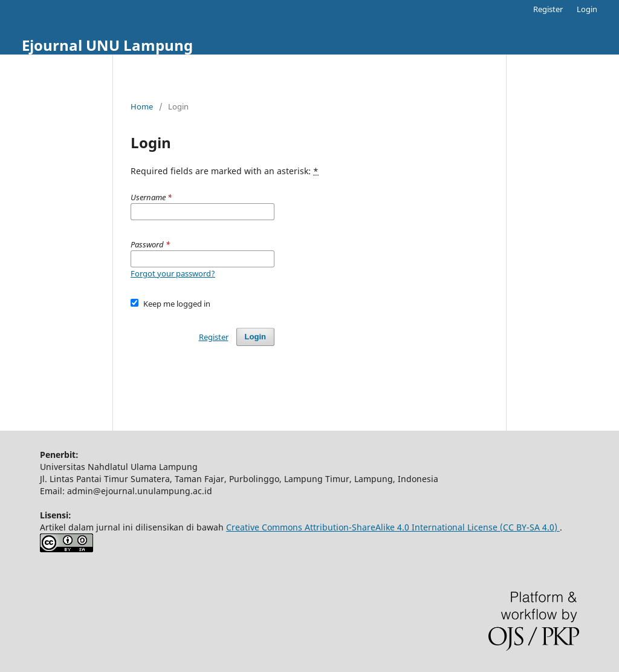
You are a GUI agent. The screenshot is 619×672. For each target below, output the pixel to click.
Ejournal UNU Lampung (107, 45)
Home (142, 106)
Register (548, 9)
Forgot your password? (173, 273)
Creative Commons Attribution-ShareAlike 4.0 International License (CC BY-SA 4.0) (393, 527)
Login (587, 9)
